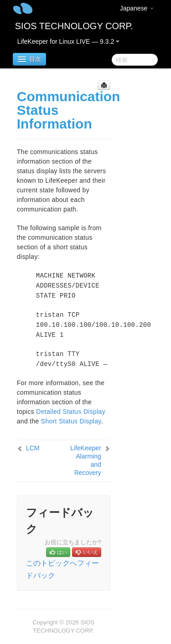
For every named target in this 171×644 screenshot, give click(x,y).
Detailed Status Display (71, 412)
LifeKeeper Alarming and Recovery (86, 460)
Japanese (137, 8)
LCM (33, 448)
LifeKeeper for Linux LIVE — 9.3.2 (68, 41)
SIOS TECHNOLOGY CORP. (74, 26)
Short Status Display (71, 421)
